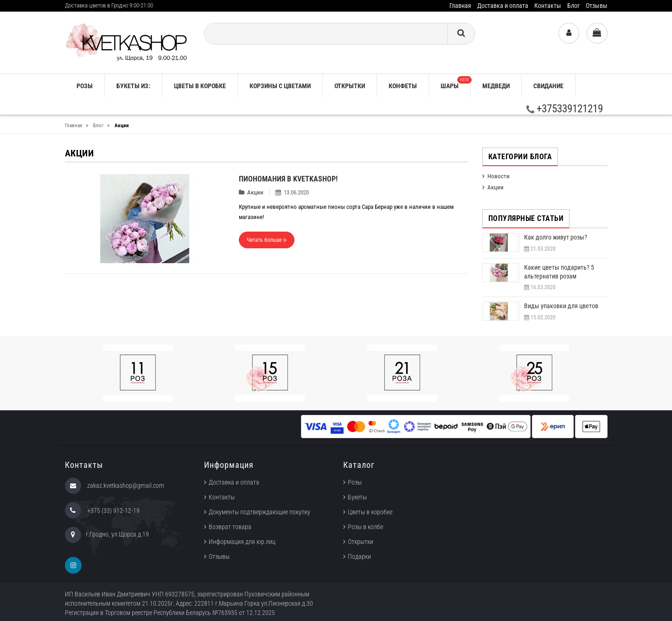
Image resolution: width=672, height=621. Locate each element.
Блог (573, 6)
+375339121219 (565, 109)
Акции (255, 192)
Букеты (357, 497)
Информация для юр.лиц (242, 542)
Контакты (548, 6)
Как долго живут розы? (556, 237)
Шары (455, 83)
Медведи (496, 86)
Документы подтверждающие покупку (259, 512)
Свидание (548, 86)
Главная (460, 6)
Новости (499, 176)
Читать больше (267, 240)
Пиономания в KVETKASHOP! (288, 179)
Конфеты (403, 86)
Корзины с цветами (280, 86)
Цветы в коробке (200, 86)
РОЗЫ (85, 86)
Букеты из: (133, 86)
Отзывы (597, 6)
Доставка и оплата (503, 6)
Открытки (350, 86)
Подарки (359, 556)
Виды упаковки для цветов (561, 306)
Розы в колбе (365, 527)
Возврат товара (230, 527)
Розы (355, 482)
